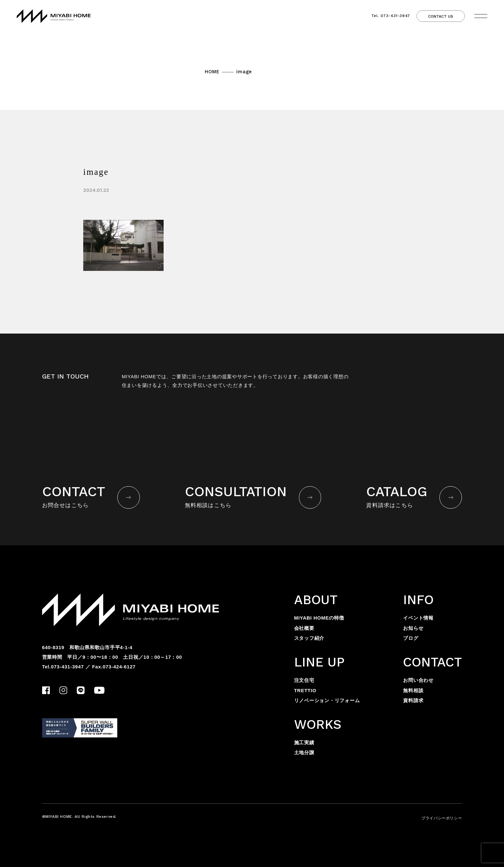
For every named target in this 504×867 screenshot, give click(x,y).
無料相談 (413, 690)
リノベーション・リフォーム (327, 700)
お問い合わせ (418, 680)
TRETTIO (305, 690)
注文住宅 (304, 680)
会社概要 (304, 628)
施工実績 (304, 742)
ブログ (411, 638)
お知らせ (413, 628)
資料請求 (413, 700)
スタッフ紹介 (309, 638)
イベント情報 (418, 618)
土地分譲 (304, 752)
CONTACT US (441, 16)
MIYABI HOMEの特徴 (319, 618)
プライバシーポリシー (442, 818)
